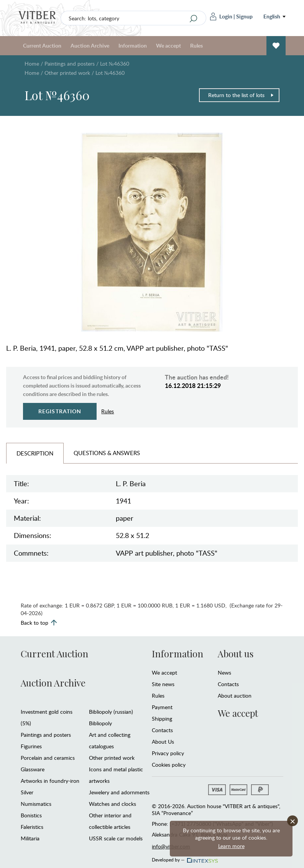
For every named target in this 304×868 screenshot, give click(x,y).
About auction (235, 696)
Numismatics (36, 804)
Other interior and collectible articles (110, 821)
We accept (168, 45)
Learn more (231, 846)
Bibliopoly (100, 723)
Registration (60, 411)
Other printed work (67, 73)
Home (32, 64)
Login (221, 17)
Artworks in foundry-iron (50, 781)
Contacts (162, 730)
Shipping (162, 719)
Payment (162, 707)
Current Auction (42, 45)
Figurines (31, 746)
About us (236, 653)
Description (35, 453)
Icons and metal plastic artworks (116, 775)
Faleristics (32, 827)
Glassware (33, 769)
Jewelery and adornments (119, 792)
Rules (196, 45)
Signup (244, 16)
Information (133, 45)
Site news (163, 684)
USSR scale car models (116, 838)
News (224, 672)
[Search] (193, 18)
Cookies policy (169, 765)
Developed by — (184, 858)
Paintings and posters (70, 64)
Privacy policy (168, 753)
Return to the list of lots (241, 95)
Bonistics (31, 815)
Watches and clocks (113, 804)
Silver (27, 792)
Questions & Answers (107, 453)
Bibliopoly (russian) (111, 712)
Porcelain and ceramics (48, 758)
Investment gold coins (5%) (47, 717)
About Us (163, 742)
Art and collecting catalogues (110, 740)
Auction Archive (90, 45)
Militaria (30, 838)
